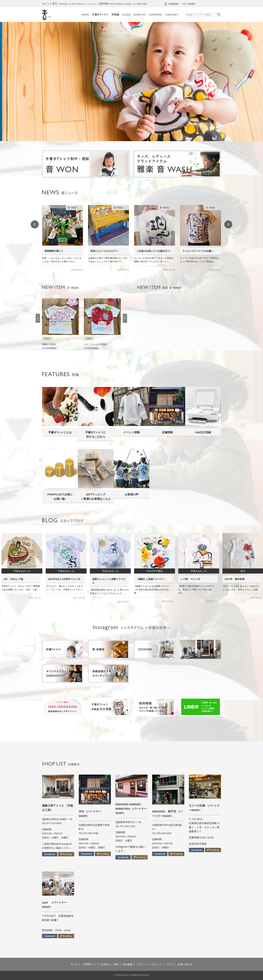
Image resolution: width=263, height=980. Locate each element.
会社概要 (128, 964)
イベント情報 (131, 432)
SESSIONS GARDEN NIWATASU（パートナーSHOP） (131, 809)
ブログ (170, 964)
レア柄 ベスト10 (235, 579)
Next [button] (228, 224)
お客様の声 (132, 494)
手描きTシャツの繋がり (57, 251)
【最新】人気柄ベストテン (195, 579)
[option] (131, 82)
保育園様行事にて (100, 251)
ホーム (74, 964)
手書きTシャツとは (60, 432)
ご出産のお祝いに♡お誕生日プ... (200, 251)
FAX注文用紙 (203, 432)
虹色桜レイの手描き (54, 340)
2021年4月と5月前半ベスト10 (108, 579)
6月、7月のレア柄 (58, 579)
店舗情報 (167, 432)
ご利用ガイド (89, 964)
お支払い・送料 (110, 964)
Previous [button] (35, 224)
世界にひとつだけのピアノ (151, 251)
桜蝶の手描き (91, 344)
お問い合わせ (185, 964)
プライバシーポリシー (149, 964)
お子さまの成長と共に (16, 579)
